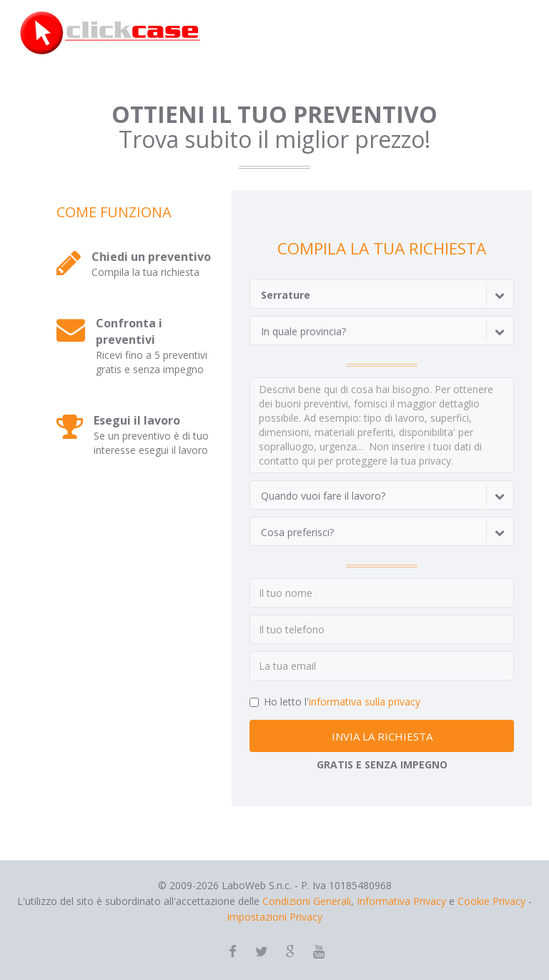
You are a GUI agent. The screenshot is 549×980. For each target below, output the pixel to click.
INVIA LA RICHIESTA (382, 736)
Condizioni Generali (307, 901)
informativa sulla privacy (365, 702)
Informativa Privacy (401, 901)
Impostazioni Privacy (274, 917)
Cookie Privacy (491, 901)
